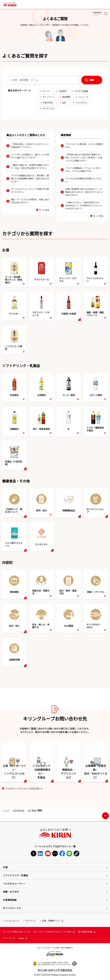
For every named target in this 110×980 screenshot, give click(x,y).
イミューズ (83, 97)
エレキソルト (49, 108)
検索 (92, 80)
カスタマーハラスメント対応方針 (24, 789)
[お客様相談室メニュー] (106, 14)
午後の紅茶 (48, 103)
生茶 (64, 103)
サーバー (47, 91)
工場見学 (62, 91)
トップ (6, 811)
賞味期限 (66, 97)
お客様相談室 (18, 811)
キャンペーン (49, 97)
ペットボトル (81, 103)
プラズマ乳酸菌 (81, 91)
